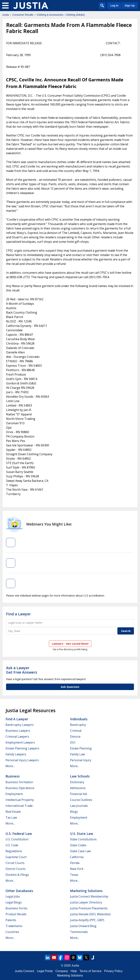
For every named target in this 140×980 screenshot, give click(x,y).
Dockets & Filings (17, 875)
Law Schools (80, 776)
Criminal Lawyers (17, 737)
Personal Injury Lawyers (22, 760)
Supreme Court (16, 857)
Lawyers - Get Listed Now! (70, 644)
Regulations (14, 851)
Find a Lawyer (18, 614)
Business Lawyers (18, 731)
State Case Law (80, 851)
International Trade (19, 806)
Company (62, 971)
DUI (73, 742)
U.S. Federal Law (19, 834)
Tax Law (11, 817)
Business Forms (16, 908)
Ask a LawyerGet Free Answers (22, 670)
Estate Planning (81, 748)
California (77, 857)
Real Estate (13, 812)
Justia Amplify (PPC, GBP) (87, 920)
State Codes (78, 845)
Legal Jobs (13, 896)
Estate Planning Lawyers (22, 748)
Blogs (74, 812)
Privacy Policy (113, 971)
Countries (12, 932)
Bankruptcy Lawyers (20, 725)
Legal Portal (45, 971)
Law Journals (79, 806)
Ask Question (70, 687)
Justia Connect (24, 971)
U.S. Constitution (17, 839)
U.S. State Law (82, 834)
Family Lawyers (16, 754)
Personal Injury (81, 760)
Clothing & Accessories (50, 15)
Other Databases (19, 891)
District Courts (16, 869)
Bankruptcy (78, 725)
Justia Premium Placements (89, 908)
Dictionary (77, 782)
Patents (11, 920)
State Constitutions (83, 839)
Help (74, 971)
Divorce (75, 737)
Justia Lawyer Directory (86, 902)
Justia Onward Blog (83, 926)
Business (13, 776)
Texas (74, 875)
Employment (14, 794)
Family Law (77, 754)
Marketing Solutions (86, 891)
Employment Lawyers (20, 742)
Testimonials (79, 932)
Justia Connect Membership (89, 896)
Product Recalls (16, 914)
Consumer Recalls (23, 15)
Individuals (79, 719)
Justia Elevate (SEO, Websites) (90, 914)
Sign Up (130, 6)
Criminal (76, 731)
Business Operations (20, 788)
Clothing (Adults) (75, 15)
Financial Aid (78, 794)
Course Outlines (81, 800)
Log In (114, 6)
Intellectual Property (20, 800)
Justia (6, 15)
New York (77, 869)
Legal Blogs (14, 902)
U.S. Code (12, 845)
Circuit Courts (15, 863)
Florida (75, 863)
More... (10, 766)
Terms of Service (90, 971)
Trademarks (14, 926)
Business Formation (19, 782)
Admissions (78, 788)
